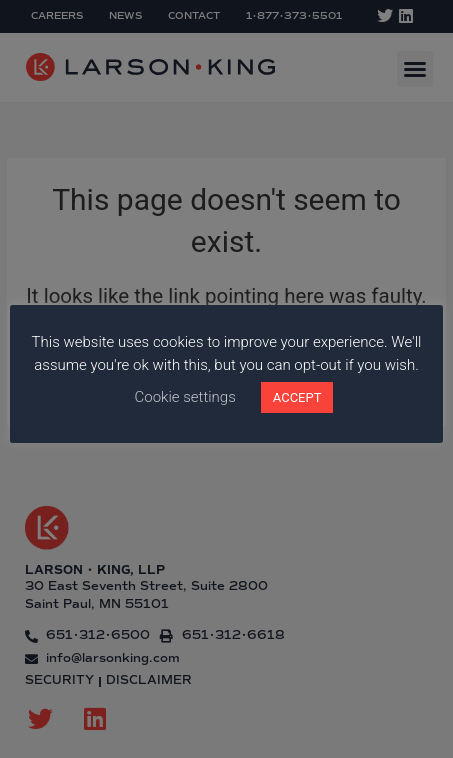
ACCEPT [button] (297, 397)
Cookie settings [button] (185, 397)
